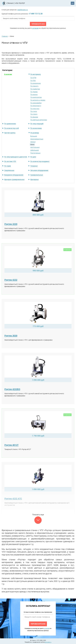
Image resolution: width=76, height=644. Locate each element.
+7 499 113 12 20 (36, 14)
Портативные (35, 153)
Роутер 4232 (11, 280)
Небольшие (34, 150)
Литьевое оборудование (39, 170)
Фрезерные (34, 179)
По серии (8, 166)
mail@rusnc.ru (23, 10)
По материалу (35, 74)
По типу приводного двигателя (16, 157)
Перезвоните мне (38, 24)
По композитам (36, 97)
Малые (33, 142)
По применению (10, 124)
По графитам (35, 89)
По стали (34, 111)
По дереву (34, 92)
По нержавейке (36, 103)
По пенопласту (36, 106)
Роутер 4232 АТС (13, 499)
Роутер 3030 (11, 336)
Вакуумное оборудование (14, 175)
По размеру (35, 133)
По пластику (35, 109)
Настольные (35, 147)
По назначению (36, 128)
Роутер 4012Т (11, 445)
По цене (33, 157)
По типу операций (37, 124)
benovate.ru (48, 642)
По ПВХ (33, 80)
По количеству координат (40, 161)
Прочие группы (10, 133)
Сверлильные (9, 170)
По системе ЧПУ (10, 161)
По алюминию (35, 83)
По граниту (34, 86)
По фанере (34, 117)
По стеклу (34, 114)
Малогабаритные (37, 139)
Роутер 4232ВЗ (12, 389)
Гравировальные (37, 175)
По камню (34, 94)
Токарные (34, 166)
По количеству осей (11, 128)
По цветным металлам (39, 120)
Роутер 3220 (11, 224)
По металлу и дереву (38, 100)
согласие (35, 28)
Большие (34, 136)
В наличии (8, 74)
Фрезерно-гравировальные (14, 179)
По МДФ (33, 78)
